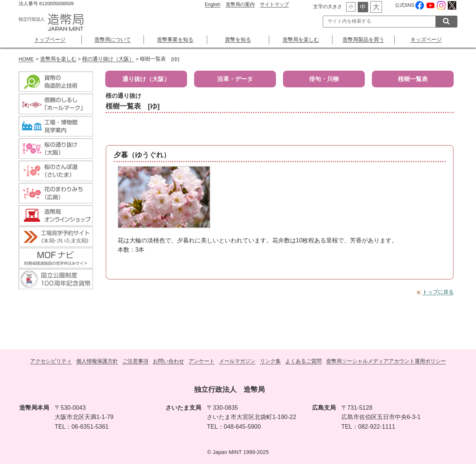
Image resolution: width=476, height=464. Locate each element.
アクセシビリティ (51, 361)
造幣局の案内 (240, 4)
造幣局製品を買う (363, 39)
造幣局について (113, 39)
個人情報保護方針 (97, 361)
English (213, 4)
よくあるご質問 (303, 361)
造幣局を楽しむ (301, 39)
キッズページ (426, 39)
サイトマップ (274, 4)
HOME (26, 59)
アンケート (202, 361)
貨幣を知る (238, 39)
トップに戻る (438, 292)
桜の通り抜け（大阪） (108, 59)
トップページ (50, 39)
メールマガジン (237, 361)
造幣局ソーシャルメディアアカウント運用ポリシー (386, 361)
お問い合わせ (168, 361)
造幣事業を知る (175, 39)
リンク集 (270, 361)
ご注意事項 (135, 361)
